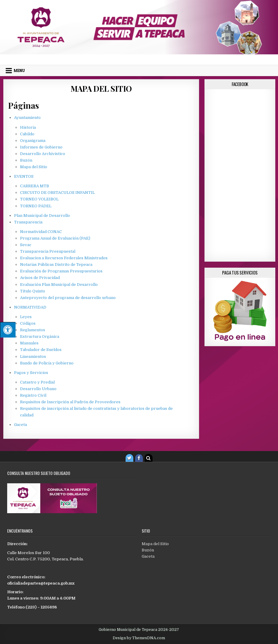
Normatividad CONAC (41, 232)
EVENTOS (24, 176)
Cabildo (27, 134)
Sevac (26, 245)
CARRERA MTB (35, 186)
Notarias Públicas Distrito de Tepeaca (56, 264)
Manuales (29, 343)
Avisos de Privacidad (40, 278)
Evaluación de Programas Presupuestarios (61, 271)
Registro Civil (33, 395)
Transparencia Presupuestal (48, 251)
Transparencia (28, 222)
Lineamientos (33, 356)
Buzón (26, 160)
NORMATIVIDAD (30, 307)
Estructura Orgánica (40, 336)
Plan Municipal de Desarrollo (42, 216)
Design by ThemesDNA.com (139, 638)
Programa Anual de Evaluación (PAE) (55, 238)
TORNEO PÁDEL (36, 206)
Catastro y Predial (37, 382)
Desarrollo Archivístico (43, 154)
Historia (28, 127)
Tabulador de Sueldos (41, 350)
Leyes (26, 317)
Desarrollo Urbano (38, 389)
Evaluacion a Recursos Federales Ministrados (64, 258)
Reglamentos (33, 330)
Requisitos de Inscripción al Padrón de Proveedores (70, 402)
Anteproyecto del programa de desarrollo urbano (68, 298)
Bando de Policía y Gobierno (47, 363)
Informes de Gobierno (41, 147)
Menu (19, 70)
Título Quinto (33, 291)
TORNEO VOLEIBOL (39, 199)
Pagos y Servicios (31, 373)
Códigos (28, 323)
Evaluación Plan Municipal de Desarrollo (59, 285)
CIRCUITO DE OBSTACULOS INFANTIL (57, 193)
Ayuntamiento (27, 118)
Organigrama (33, 141)
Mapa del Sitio (101, 89)
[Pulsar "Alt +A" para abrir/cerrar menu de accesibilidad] (8, 330)
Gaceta (20, 425)
